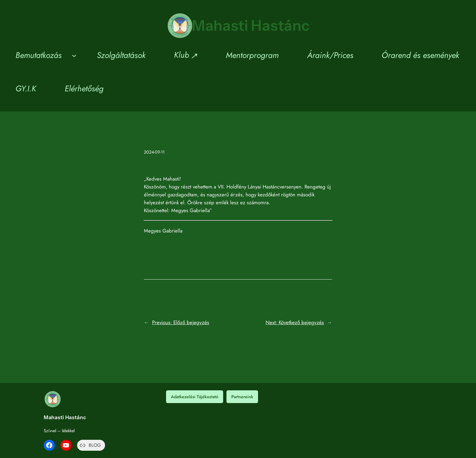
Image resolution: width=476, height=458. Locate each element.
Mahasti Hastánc (251, 25)
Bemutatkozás (39, 55)
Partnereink (242, 397)
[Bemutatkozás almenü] (74, 55)
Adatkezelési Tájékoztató (195, 397)
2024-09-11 (154, 152)
